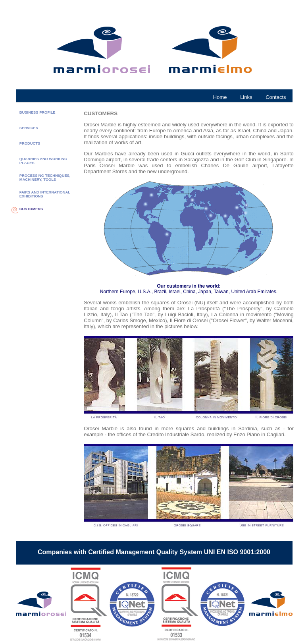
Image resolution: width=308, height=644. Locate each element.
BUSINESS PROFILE (38, 112)
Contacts (276, 97)
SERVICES (29, 128)
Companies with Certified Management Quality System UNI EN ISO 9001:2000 (154, 552)
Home (220, 97)
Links (246, 97)
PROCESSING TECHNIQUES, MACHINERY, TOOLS (45, 178)
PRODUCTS (30, 143)
